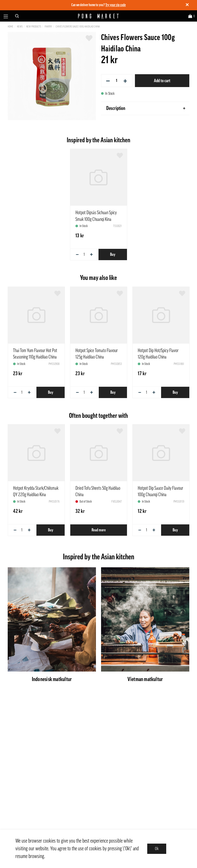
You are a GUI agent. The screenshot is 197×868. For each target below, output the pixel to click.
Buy (113, 254)
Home (11, 27)
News (20, 27)
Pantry (48, 27)
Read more (99, 530)
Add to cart (162, 81)
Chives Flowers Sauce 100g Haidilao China (78, 27)
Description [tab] (146, 108)
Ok (157, 849)
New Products (34, 27)
